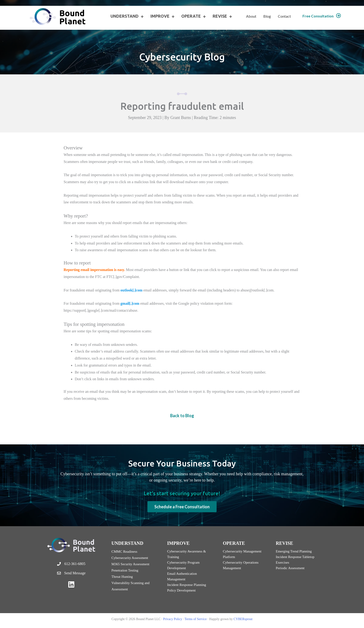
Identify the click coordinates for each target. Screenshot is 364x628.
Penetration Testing (125, 570)
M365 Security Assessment (130, 564)
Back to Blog (182, 416)
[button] (322, 16)
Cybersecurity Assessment (130, 558)
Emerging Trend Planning (294, 551)
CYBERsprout (243, 619)
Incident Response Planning (187, 585)
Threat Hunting (122, 577)
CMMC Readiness (124, 552)
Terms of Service (196, 619)
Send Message (75, 573)
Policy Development (181, 590)
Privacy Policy (172, 619)
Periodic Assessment (290, 568)
